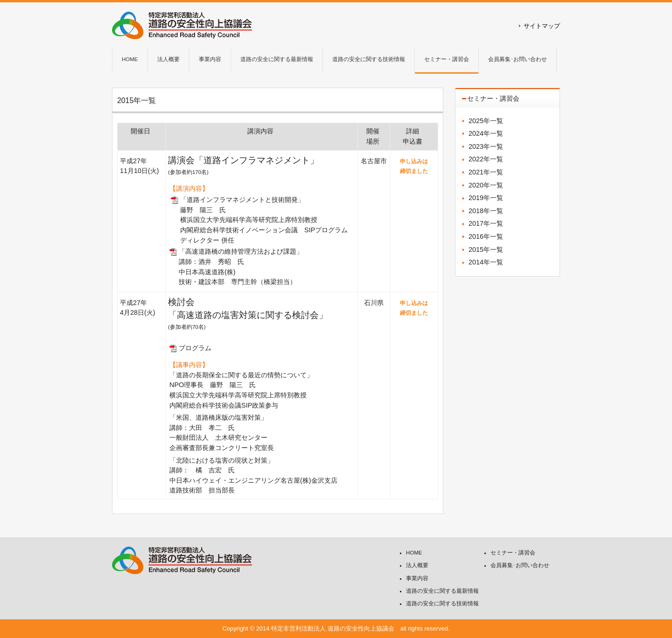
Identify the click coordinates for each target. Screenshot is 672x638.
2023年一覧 (486, 146)
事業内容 (417, 578)
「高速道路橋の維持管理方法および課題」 (241, 251)
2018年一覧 (486, 211)
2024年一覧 (486, 133)
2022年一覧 (486, 159)
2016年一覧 (486, 236)
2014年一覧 (486, 262)
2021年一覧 (486, 172)
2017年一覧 (486, 223)
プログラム (195, 348)
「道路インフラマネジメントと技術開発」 (242, 200)
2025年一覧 (486, 121)
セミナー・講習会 (513, 553)
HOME (414, 553)
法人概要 (417, 565)
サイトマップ (542, 26)
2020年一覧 (486, 185)
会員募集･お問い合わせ (520, 565)
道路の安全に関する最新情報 (442, 591)
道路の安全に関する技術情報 (442, 603)
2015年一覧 (486, 250)
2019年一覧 (486, 198)
